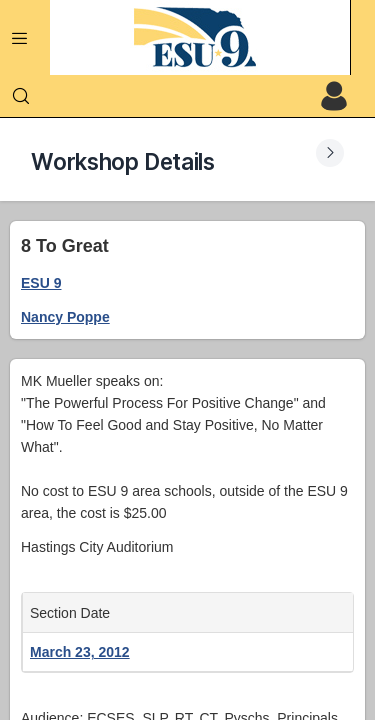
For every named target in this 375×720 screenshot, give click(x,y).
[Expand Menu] (20, 38)
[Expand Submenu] (330, 153)
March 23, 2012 (80, 652)
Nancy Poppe (65, 317)
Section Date (74, 613)
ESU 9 (41, 283)
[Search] (21, 96)
